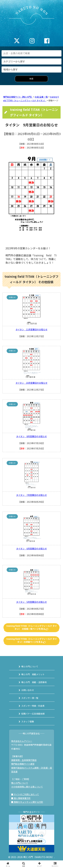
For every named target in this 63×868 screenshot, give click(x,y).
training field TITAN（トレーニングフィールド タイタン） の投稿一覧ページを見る (32, 627)
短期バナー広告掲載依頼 (33, 714)
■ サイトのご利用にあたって (25, 794)
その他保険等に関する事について (27, 787)
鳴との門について (30, 666)
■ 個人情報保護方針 (21, 798)
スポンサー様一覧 (30, 698)
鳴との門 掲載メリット (33, 674)
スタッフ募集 (28, 721)
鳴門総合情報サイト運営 (23, 764)
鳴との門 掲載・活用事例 (34, 682)
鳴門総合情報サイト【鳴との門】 (18, 97)
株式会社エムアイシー (22, 741)
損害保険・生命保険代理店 (24, 760)
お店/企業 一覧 (41, 97)
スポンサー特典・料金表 (33, 706)
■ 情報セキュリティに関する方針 (27, 802)
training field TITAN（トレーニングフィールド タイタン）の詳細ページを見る (32, 640)
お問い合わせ (28, 690)
